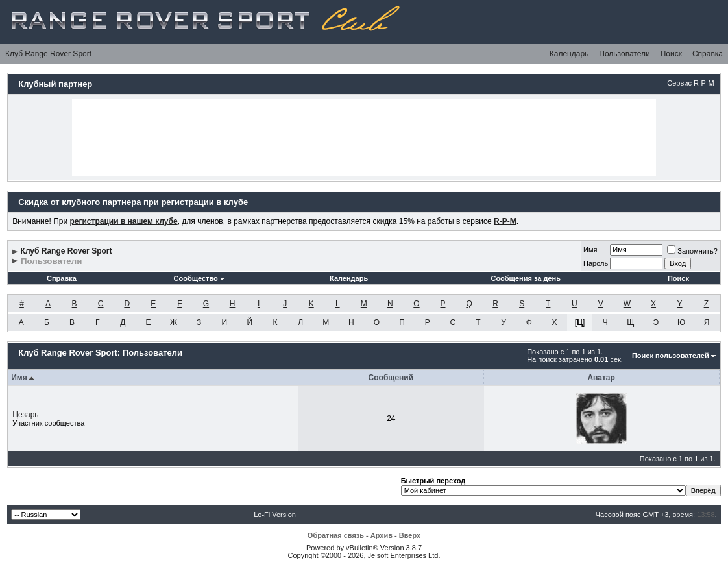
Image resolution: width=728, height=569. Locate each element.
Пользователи (624, 54)
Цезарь (25, 415)
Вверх (410, 535)
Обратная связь (336, 535)
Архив (382, 535)
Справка (708, 54)
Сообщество (199, 278)
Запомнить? (692, 251)
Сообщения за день (525, 278)
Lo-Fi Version (275, 515)
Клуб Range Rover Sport (48, 54)
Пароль (596, 263)
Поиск (671, 54)
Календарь (569, 54)
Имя (590, 250)
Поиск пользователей (671, 356)
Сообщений (391, 378)
